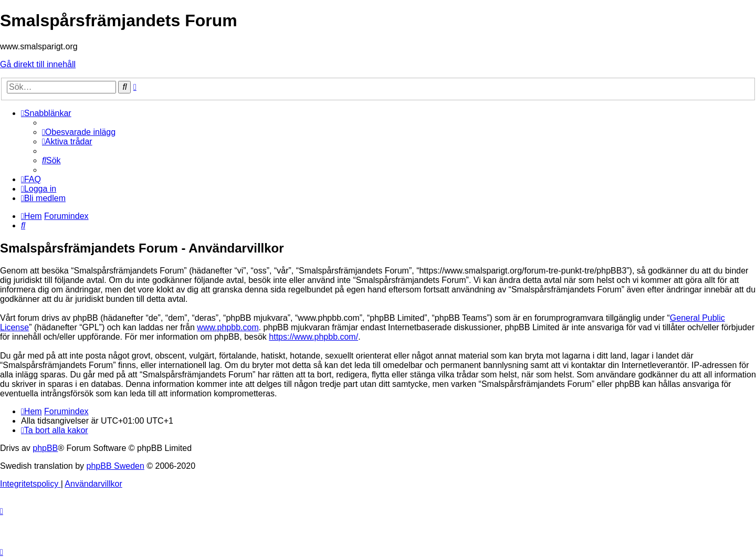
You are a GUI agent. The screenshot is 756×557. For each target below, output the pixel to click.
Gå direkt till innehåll (38, 64)
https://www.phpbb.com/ (313, 337)
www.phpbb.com (228, 327)
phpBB (45, 448)
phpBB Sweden (115, 466)
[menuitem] (79, 132)
